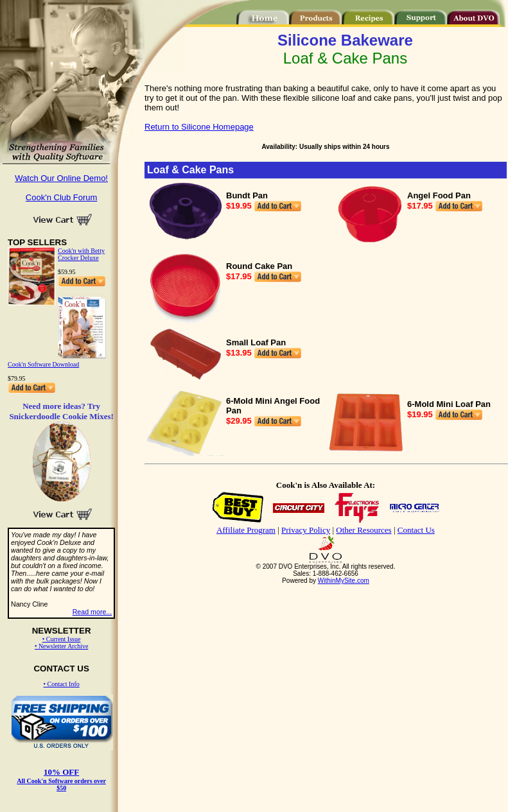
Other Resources (363, 530)
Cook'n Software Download (43, 364)
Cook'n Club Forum (62, 197)
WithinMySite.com (344, 581)
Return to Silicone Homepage (199, 127)
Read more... (92, 612)
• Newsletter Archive (61, 646)
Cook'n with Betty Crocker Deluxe (81, 254)
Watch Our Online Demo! (61, 178)
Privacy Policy (306, 530)
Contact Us (416, 530)
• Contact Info (61, 684)
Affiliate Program (246, 530)
